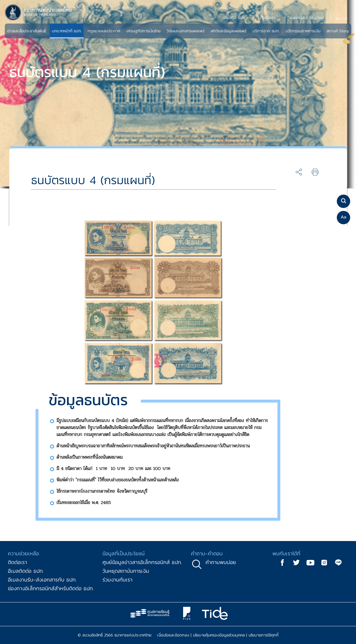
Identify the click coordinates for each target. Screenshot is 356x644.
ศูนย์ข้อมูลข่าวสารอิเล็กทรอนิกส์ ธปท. (142, 562)
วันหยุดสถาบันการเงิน (126, 571)
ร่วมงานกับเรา (117, 580)
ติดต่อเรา (17, 562)
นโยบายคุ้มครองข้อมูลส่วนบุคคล (219, 635)
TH (338, 19)
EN (345, 19)
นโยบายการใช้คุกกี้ (264, 635)
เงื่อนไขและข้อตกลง (173, 635)
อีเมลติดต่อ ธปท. (26, 571)
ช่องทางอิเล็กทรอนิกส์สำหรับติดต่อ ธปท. (51, 588)
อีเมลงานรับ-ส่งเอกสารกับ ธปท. (42, 580)
